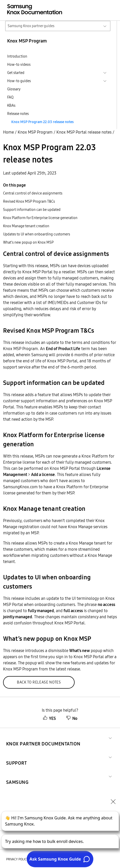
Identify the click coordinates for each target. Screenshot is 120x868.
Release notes (18, 114)
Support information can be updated (32, 210)
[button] (43, 738)
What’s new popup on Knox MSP (28, 242)
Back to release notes (39, 682)
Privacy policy (17, 859)
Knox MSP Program (35, 132)
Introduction (17, 56)
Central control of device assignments (33, 193)
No (72, 718)
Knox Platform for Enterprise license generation (40, 218)
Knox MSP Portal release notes (84, 132)
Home (8, 132)
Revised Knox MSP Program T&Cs (29, 201)
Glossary (14, 89)
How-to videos (19, 64)
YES (49, 718)
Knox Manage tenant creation (26, 226)
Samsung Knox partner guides (31, 26)
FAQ (10, 97)
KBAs (11, 105)
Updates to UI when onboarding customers (37, 234)
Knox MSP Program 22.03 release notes (42, 122)
